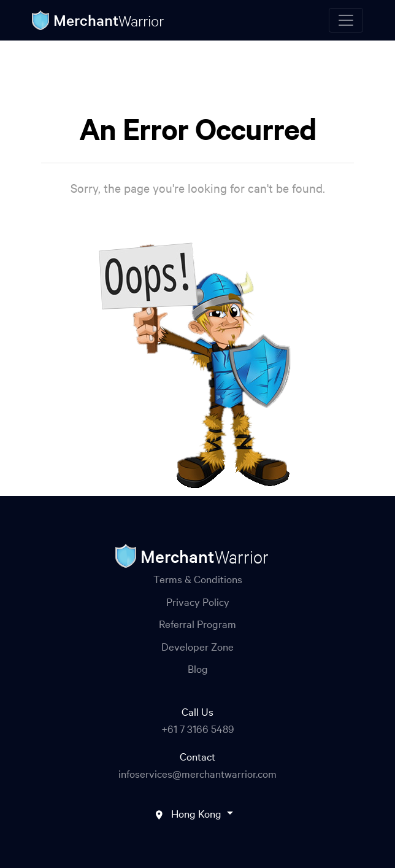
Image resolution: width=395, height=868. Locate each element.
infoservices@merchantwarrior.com (197, 773)
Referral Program (197, 623)
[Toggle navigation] (346, 20)
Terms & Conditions (198, 579)
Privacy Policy (198, 601)
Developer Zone (197, 646)
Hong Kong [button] (197, 813)
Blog (198, 668)
